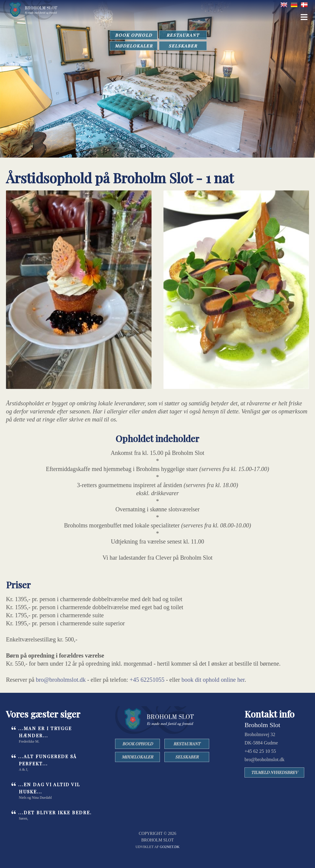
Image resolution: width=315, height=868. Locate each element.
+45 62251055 (147, 680)
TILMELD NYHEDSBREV (274, 772)
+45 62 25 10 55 (260, 751)
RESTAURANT (183, 35)
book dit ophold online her (213, 680)
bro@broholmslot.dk (61, 680)
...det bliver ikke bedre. (55, 812)
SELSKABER (183, 46)
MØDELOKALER (134, 46)
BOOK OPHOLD (134, 35)
